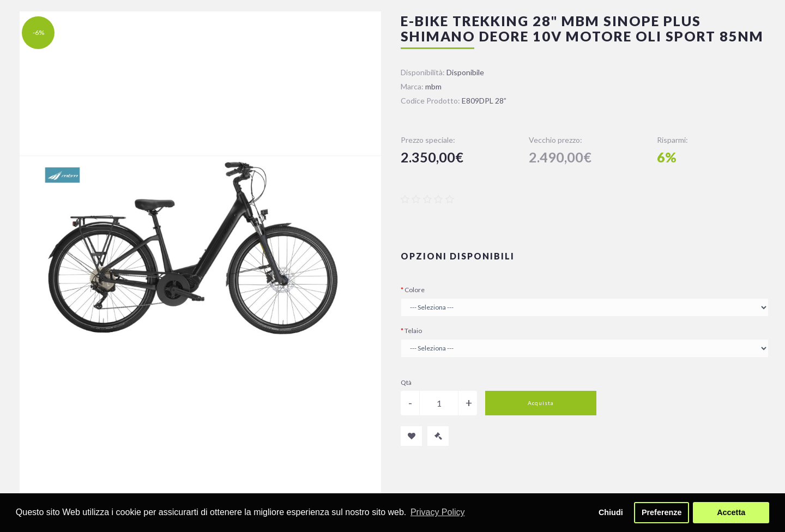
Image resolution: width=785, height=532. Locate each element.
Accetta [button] (731, 512)
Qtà (406, 382)
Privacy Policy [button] (438, 512)
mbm (433, 86)
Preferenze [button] (662, 512)
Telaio (413, 331)
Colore (415, 290)
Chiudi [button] (611, 512)
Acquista (541, 403)
